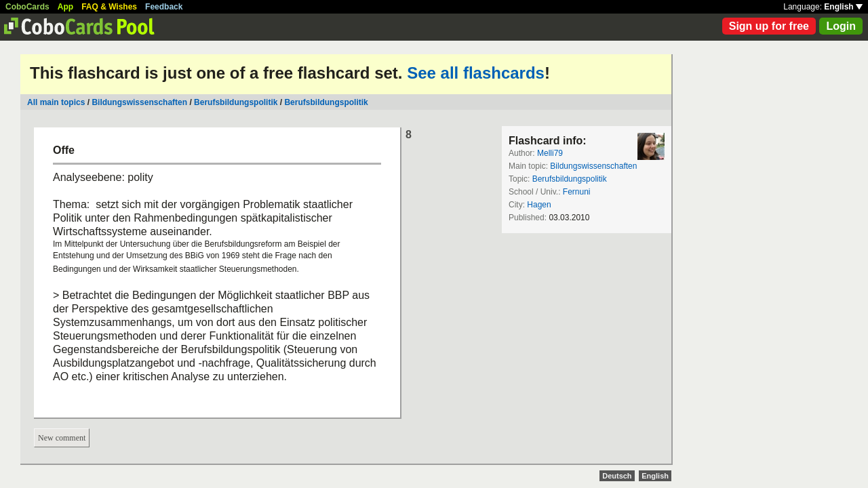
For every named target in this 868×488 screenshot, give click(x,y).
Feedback (164, 7)
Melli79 (550, 153)
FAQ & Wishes (109, 7)
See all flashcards (476, 73)
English (843, 7)
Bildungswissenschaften (139, 102)
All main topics (56, 102)
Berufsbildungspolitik (236, 102)
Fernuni (577, 192)
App (65, 7)
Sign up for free (769, 26)
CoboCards (27, 7)
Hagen (539, 205)
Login (841, 26)
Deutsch (617, 476)
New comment (62, 438)
